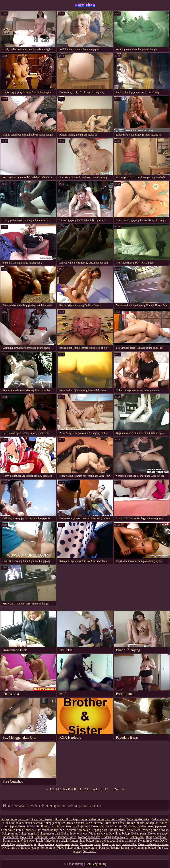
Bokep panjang (111, 844)
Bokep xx (152, 823)
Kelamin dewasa (148, 841)
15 (97, 789)
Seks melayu (160, 819)
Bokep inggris (27, 834)
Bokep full (61, 819)
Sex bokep (130, 826)
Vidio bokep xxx (90, 844)
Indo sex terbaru (115, 819)
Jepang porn (100, 830)
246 (117, 789)
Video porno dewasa (155, 830)
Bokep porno (9, 819)
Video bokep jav (26, 844)
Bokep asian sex (127, 841)
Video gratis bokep (139, 819)
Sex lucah (89, 851)
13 (89, 789)
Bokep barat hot (156, 837)
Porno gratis (48, 848)
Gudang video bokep (115, 837)
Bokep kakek (46, 844)
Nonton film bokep (79, 830)
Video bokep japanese (153, 826)
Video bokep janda (69, 848)
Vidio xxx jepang (28, 848)
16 (102, 789)
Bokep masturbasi (49, 834)
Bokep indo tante (29, 826)
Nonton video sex (89, 837)
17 (106, 789)
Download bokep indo (51, 830)
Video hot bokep (13, 823)
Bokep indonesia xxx (74, 834)
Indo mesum (114, 826)
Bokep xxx (98, 826)
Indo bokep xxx (105, 841)
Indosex (30, 830)
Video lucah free (115, 823)
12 (84, 789)
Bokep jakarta (136, 823)
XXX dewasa (94, 823)
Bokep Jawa (82, 826)
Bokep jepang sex (54, 823)
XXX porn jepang (42, 819)
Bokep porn (139, 834)
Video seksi (129, 844)
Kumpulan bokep (145, 848)
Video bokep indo (67, 844)
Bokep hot (27, 837)
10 (75, 789)
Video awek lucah (32, 841)
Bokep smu (137, 837)
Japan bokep (65, 826)
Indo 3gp (24, 819)
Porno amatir (11, 841)
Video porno (96, 819)
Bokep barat (11, 837)
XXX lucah (134, 830)
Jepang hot (85, 4)
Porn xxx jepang (109, 848)
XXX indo (9, 848)
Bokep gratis (90, 848)
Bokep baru (48, 826)
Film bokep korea (12, 830)
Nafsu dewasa (33, 823)
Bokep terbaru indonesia (153, 844)
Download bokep (119, 834)
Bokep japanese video (63, 837)
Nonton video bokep (81, 841)
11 (80, 789)
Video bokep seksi (56, 841)
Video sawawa (98, 834)
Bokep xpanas (78, 819)
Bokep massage (158, 834)
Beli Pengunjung (96, 864)
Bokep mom (9, 834)
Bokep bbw (117, 830)
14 (93, 789)
